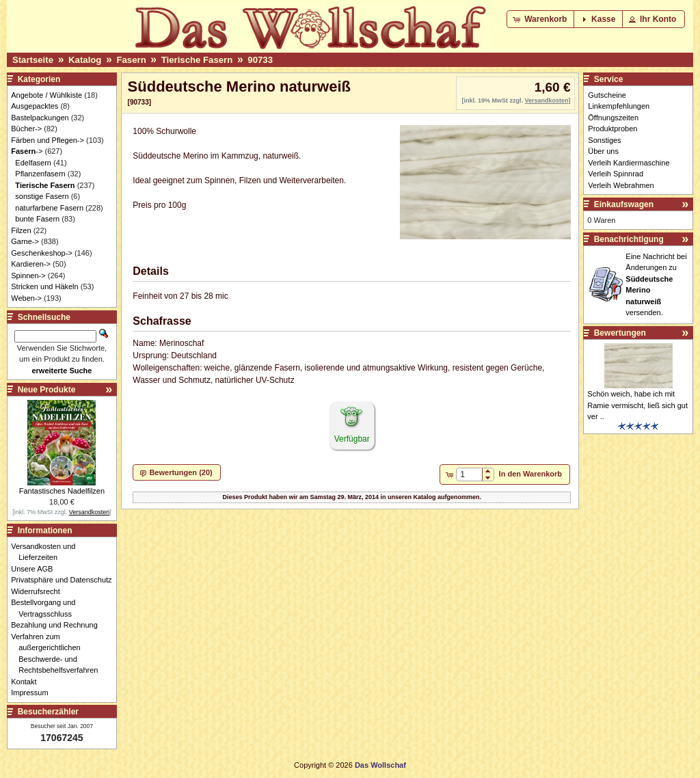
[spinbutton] (469, 474)
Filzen (21, 230)
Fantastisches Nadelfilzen (62, 491)
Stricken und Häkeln (44, 286)
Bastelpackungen (40, 118)
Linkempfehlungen (619, 106)
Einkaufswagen (624, 204)
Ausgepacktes (35, 106)
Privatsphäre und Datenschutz (65, 580)
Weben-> (26, 298)
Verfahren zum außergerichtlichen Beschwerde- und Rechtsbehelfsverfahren (58, 654)
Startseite (33, 60)
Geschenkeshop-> (42, 253)
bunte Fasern (37, 219)
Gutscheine (607, 95)
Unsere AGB (36, 569)
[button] (541, 19)
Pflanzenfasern (40, 174)
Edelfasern (33, 163)
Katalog (85, 60)
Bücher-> (26, 129)
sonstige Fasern (42, 196)
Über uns (603, 151)
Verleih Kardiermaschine (629, 163)
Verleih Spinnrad (616, 174)
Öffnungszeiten (613, 118)
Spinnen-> (28, 276)
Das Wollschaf (380, 765)
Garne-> (25, 241)
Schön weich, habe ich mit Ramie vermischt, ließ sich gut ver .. (637, 405)
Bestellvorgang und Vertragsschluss (47, 608)
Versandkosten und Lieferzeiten (47, 552)
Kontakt (27, 682)
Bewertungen (620, 333)
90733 (260, 60)
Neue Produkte (47, 390)
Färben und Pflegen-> (48, 140)
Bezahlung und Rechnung (58, 625)
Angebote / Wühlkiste (46, 95)
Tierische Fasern (197, 60)
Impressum (33, 693)
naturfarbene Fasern (49, 208)
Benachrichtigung (629, 239)
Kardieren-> (31, 264)
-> (27, 151)
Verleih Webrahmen (621, 185)
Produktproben (612, 129)
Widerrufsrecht (39, 591)
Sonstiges (604, 140)
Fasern (131, 60)
